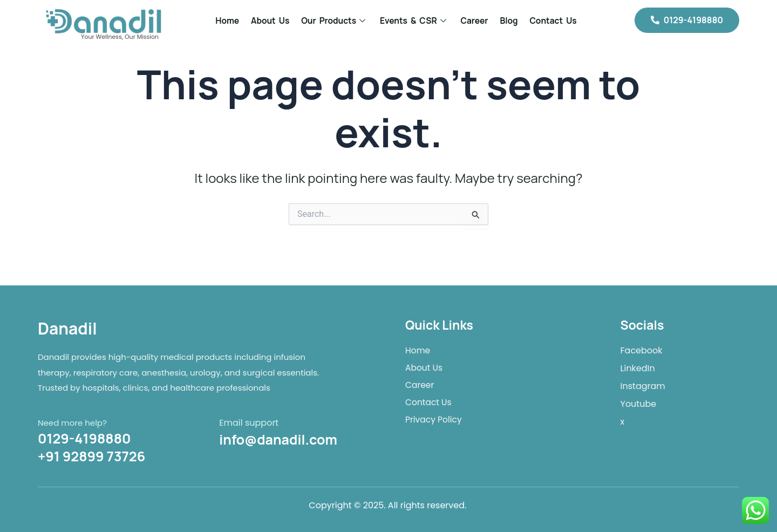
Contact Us (553, 21)
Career (474, 21)
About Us (270, 21)
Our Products (335, 21)
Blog (509, 21)
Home (227, 21)
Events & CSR (414, 21)
